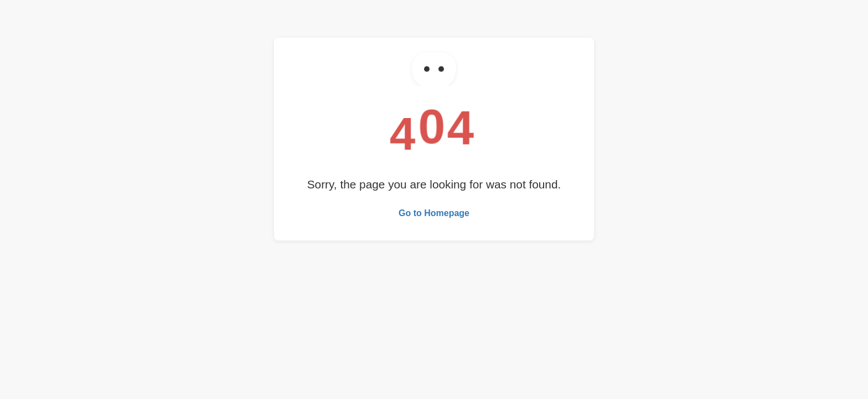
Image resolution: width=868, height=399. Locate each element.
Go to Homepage (434, 213)
